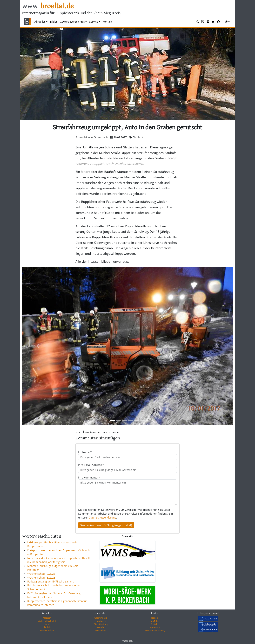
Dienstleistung (101, 624)
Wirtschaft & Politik (47, 621)
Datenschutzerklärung (102, 518)
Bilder (54, 22)
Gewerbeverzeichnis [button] (72, 22)
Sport (47, 624)
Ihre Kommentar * (89, 478)
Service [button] (94, 22)
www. (48, 6)
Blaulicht (47, 627)
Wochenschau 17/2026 (41, 574)
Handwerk (101, 621)
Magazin (47, 618)
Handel (101, 627)
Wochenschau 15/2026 (41, 578)
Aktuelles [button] (40, 22)
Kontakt (107, 22)
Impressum (154, 627)
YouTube (154, 621)
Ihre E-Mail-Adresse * (91, 465)
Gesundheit (101, 630)
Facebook (154, 618)
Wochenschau (47, 630)
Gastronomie (101, 618)
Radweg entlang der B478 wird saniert (50, 582)
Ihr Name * (85, 452)
